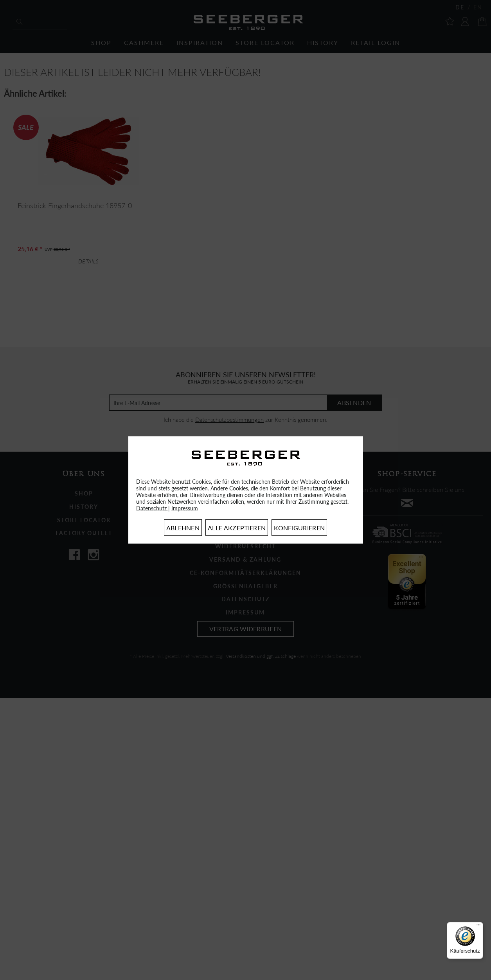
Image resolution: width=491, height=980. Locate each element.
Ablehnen (183, 528)
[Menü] (478, 927)
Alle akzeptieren (237, 528)
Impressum (185, 508)
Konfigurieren (299, 528)
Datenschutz (152, 508)
